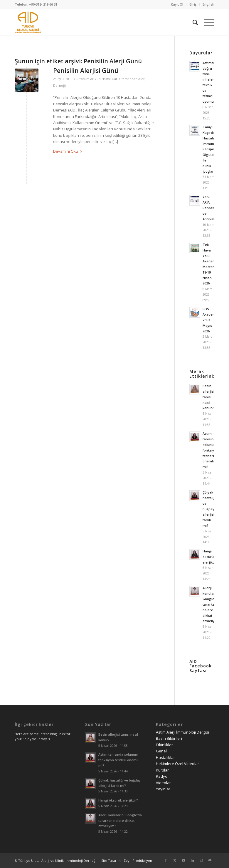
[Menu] (206, 22)
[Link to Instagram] (201, 860)
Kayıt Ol (177, 4)
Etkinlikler (164, 745)
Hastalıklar (110, 79)
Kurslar (162, 770)
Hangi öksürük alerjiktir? (210, 557)
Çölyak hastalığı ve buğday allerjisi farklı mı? (209, 509)
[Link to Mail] (210, 860)
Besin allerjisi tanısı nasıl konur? (208, 397)
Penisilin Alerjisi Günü (86, 71)
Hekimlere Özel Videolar (177, 764)
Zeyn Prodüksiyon (138, 860)
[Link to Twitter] (175, 860)
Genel (161, 751)
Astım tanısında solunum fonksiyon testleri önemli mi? (210, 450)
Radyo (162, 776)
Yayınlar (163, 789)
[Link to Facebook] (166, 860)
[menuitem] (177, 4)
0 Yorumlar (85, 79)
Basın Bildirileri (169, 738)
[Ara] (192, 22)
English (208, 4)
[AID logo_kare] (28, 22)
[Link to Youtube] (183, 860)
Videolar (163, 783)
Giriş (193, 4)
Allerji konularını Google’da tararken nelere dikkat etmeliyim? (212, 604)
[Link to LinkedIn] (192, 860)
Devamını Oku (69, 151)
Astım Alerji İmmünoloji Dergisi (182, 732)
